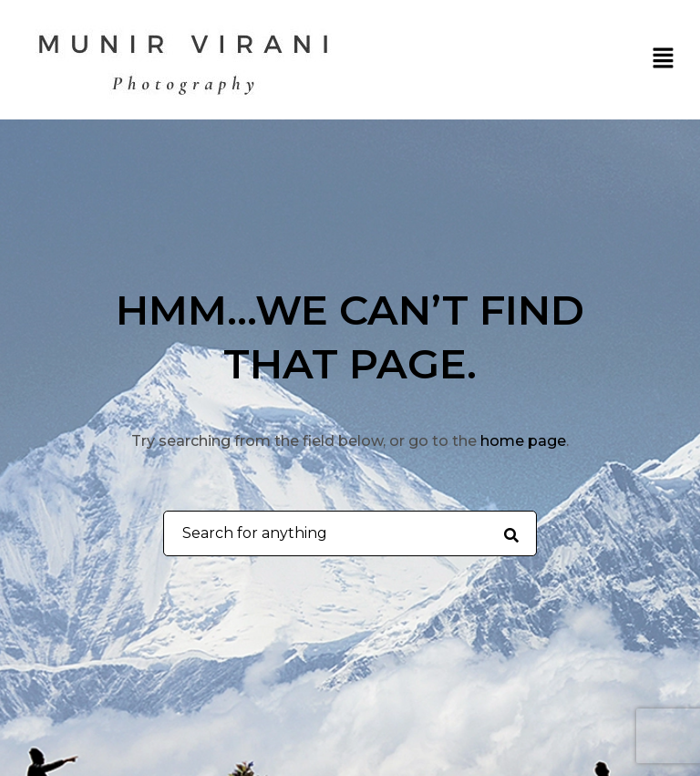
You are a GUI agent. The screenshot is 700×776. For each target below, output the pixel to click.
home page (523, 441)
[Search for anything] (511, 534)
